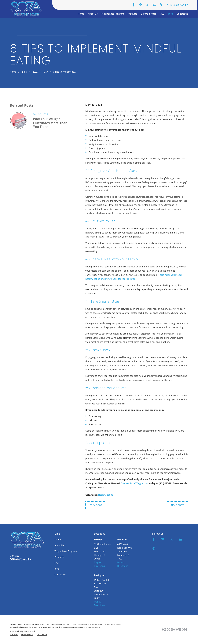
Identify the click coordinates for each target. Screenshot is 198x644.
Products (59, 557)
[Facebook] (134, 5)
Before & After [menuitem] (149, 14)
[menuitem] (14, 635)
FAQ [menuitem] (162, 14)
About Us (59, 545)
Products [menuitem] (132, 14)
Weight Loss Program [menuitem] (113, 14)
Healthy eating (106, 495)
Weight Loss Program (66, 551)
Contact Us (60, 575)
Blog (57, 569)
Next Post (178, 505)
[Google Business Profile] (154, 5)
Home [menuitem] (81, 14)
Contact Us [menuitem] (182, 14)
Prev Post (96, 505)
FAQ (57, 563)
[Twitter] (147, 5)
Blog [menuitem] (171, 14)
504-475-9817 (177, 5)
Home (58, 539)
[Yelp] (161, 5)
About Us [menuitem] (93, 14)
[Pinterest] (140, 5)
